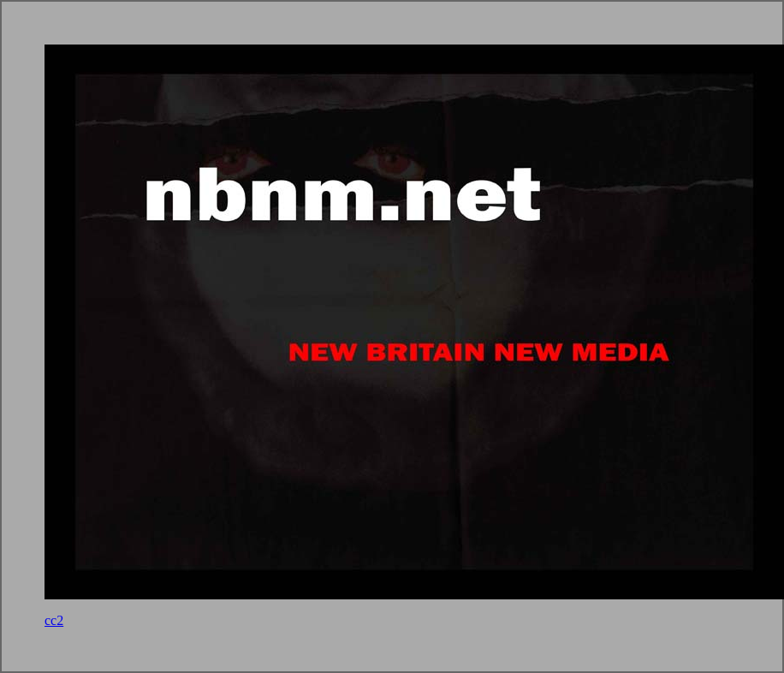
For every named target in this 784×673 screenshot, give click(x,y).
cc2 (54, 620)
